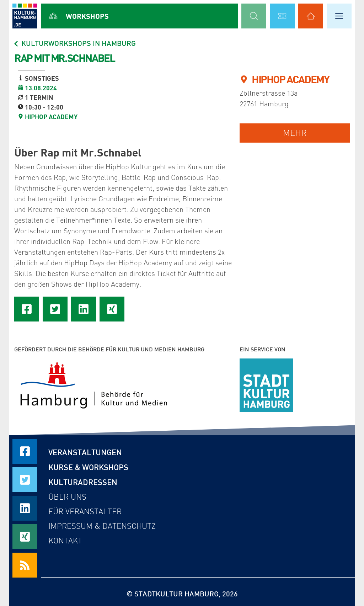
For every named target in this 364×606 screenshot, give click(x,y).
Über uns (67, 497)
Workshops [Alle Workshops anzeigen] (87, 16)
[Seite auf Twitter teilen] (55, 309)
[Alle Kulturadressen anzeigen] (311, 16)
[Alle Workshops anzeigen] (53, 16)
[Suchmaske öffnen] (254, 16)
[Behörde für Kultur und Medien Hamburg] (94, 384)
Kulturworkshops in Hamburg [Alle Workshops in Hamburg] (74, 43)
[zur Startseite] (25, 16)
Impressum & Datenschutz (102, 526)
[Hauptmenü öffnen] (339, 16)
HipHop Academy (51, 117)
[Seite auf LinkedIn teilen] (84, 309)
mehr (295, 133)
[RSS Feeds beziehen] (25, 565)
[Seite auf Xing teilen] (112, 309)
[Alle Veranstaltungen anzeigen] (282, 16)
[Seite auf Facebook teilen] (27, 309)
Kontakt (65, 541)
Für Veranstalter (85, 512)
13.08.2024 (41, 88)
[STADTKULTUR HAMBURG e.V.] (266, 384)
